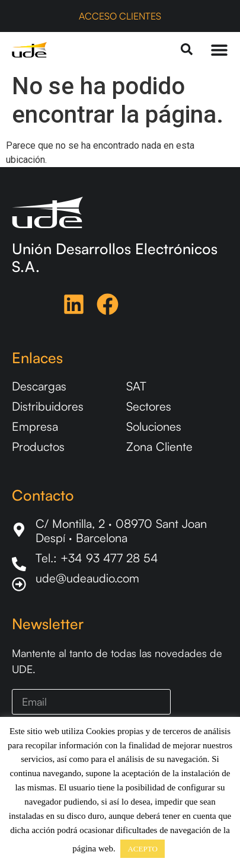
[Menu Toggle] (219, 50)
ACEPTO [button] (142, 849)
